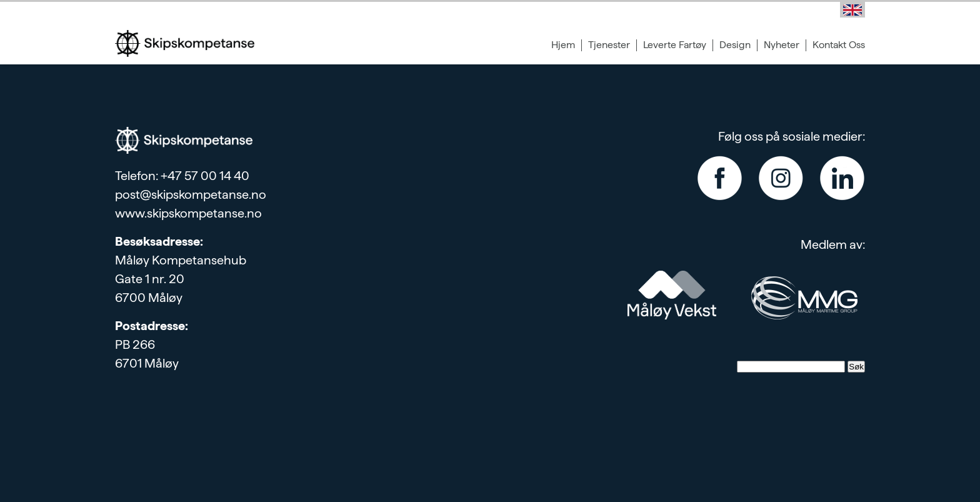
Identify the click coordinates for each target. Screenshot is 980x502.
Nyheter (782, 45)
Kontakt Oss (839, 45)
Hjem (563, 45)
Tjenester (609, 45)
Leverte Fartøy (675, 45)
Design (735, 45)
